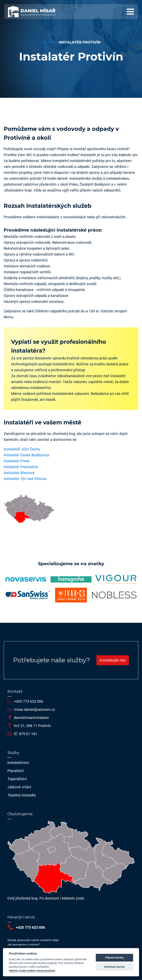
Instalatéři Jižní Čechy (22, 449)
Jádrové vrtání (19, 787)
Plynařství (16, 771)
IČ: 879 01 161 (26, 734)
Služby (49, 42)
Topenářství (17, 779)
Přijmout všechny (114, 958)
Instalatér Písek (17, 461)
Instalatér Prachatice (21, 467)
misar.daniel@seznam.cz (34, 709)
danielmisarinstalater (31, 718)
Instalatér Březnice (19, 473)
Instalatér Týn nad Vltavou (25, 479)
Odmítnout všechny (114, 967)
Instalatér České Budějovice (27, 455)
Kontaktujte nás (113, 660)
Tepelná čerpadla (22, 795)
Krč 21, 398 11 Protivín (32, 726)
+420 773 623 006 (28, 701)
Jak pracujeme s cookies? (24, 945)
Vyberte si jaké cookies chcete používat (32, 971)
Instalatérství (18, 763)
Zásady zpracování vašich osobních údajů (33, 940)
